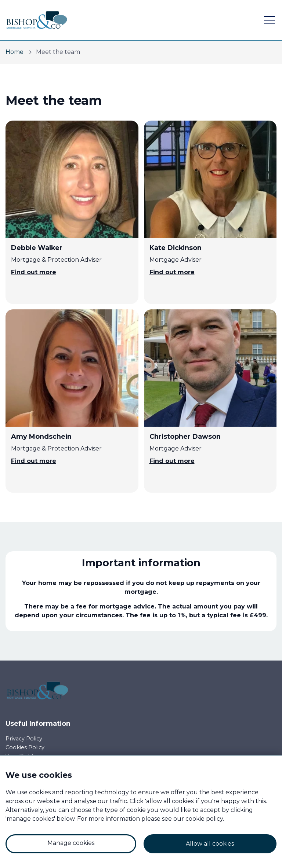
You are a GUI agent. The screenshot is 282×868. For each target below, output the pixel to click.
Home (15, 52)
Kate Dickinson (176, 248)
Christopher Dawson (185, 436)
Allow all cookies (210, 844)
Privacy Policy (24, 739)
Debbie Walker (37, 248)
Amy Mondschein (41, 436)
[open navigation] (270, 20)
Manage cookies (71, 843)
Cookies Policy (25, 747)
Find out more (34, 272)
